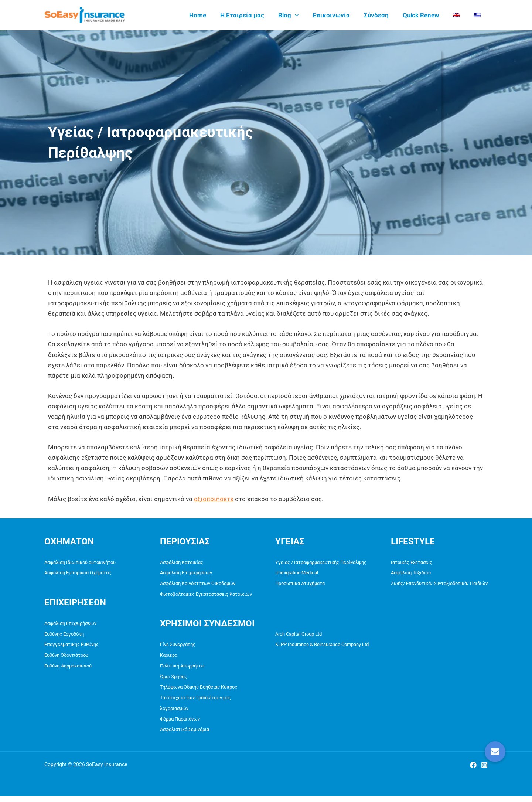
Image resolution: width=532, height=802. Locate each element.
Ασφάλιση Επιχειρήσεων (70, 624)
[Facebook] (473, 771)
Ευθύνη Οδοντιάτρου (66, 658)
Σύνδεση (381, 15)
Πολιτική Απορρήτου (182, 669)
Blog (296, 15)
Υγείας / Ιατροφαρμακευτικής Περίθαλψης (321, 562)
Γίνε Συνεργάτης (178, 647)
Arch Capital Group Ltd (299, 636)
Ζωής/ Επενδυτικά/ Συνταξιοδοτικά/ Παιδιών (439, 584)
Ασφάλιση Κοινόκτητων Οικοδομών (198, 584)
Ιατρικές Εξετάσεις (412, 562)
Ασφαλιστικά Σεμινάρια (185, 735)
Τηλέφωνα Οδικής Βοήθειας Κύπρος (199, 691)
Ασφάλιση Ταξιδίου (411, 573)
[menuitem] (459, 15)
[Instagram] (484, 771)
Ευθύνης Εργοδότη (64, 636)
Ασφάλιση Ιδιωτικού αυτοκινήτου (80, 562)
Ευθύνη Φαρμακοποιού (68, 669)
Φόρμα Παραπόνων (180, 724)
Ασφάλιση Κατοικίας (182, 562)
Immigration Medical (297, 573)
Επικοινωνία (338, 15)
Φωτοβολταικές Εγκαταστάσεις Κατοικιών (206, 596)
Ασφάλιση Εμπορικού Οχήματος (78, 573)
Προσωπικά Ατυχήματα (300, 584)
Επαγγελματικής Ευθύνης (71, 647)
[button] (495, 752)
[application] (303, 15)
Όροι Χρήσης (173, 680)
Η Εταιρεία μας (252, 15)
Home (209, 15)
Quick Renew (425, 15)
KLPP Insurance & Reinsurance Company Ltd (322, 647)
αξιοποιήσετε (214, 499)
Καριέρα (169, 658)
